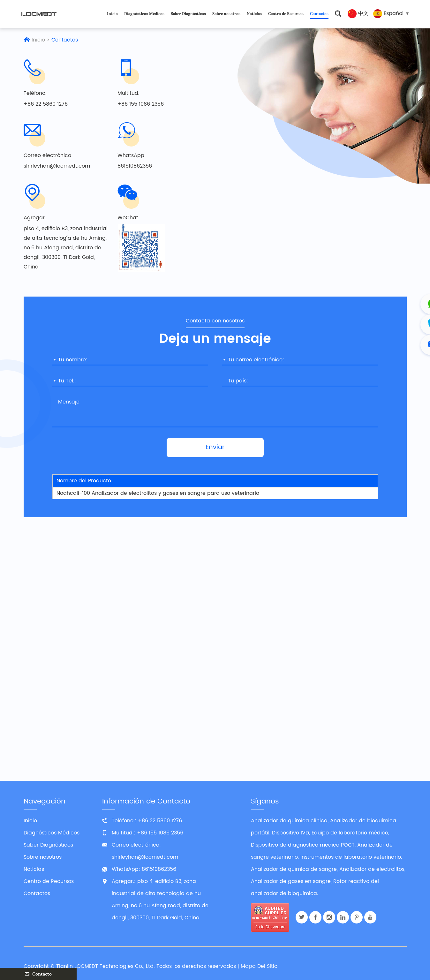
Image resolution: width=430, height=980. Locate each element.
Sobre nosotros (226, 14)
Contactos (319, 14)
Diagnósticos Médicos (144, 14)
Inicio (112, 14)
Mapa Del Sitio (259, 966)
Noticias (254, 14)
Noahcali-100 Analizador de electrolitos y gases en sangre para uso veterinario (158, 493)
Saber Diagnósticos (188, 14)
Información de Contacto (146, 801)
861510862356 (135, 166)
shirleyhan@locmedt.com (57, 166)
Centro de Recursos (286, 14)
